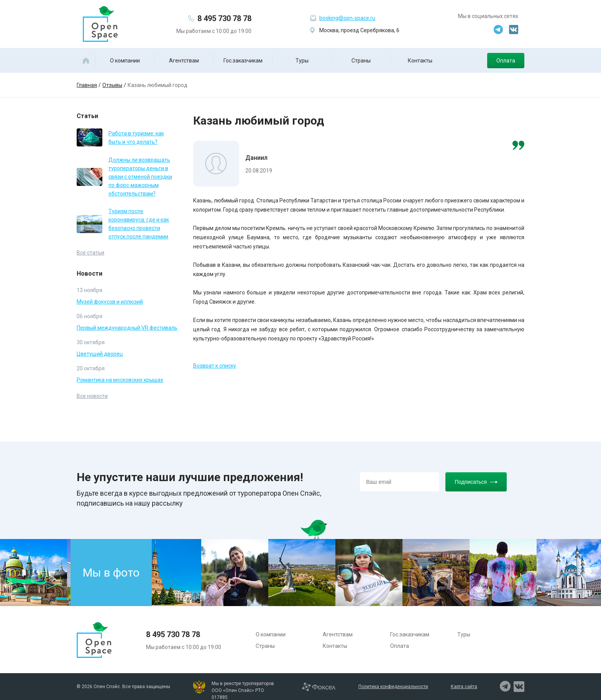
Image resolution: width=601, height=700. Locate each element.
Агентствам (184, 61)
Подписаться (476, 482)
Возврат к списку (215, 366)
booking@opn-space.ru (347, 18)
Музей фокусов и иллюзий (110, 302)
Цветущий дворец (100, 354)
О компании (125, 61)
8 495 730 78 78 (224, 18)
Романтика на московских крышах (120, 380)
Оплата (506, 61)
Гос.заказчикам (243, 61)
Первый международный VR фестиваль (127, 328)
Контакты (420, 61)
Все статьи (90, 253)
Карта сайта (464, 687)
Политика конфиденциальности (393, 687)
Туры (302, 61)
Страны (361, 61)
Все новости (92, 396)
